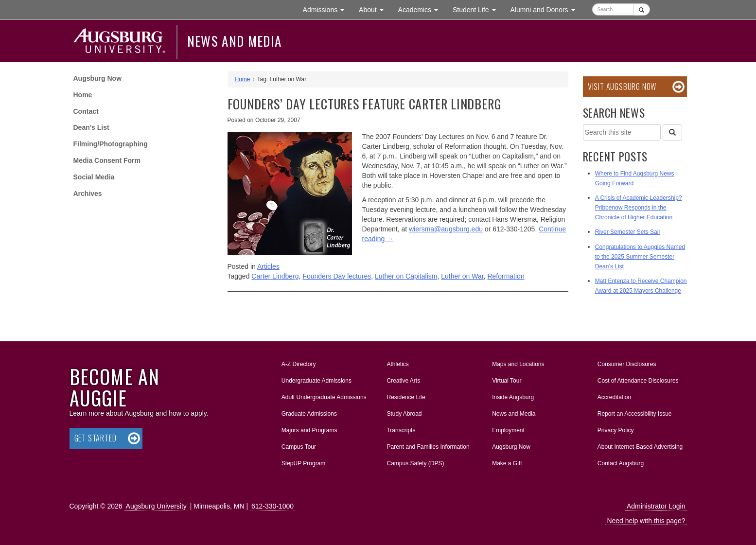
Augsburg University (156, 506)
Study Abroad (404, 414)
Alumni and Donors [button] (546, 9)
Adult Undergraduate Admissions (324, 397)
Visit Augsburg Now (622, 87)
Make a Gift (507, 463)
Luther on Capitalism (406, 276)
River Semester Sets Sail (627, 232)
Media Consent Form (107, 160)
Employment (508, 430)
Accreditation (614, 397)
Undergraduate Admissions (316, 381)
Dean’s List (91, 127)
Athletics (397, 364)
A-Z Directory (299, 364)
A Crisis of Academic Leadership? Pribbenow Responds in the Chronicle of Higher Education (639, 208)
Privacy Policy (616, 430)
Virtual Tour (507, 381)
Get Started (96, 438)
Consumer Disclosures (627, 364)
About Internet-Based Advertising (640, 447)
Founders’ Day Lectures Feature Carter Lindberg (365, 104)
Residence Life (406, 397)
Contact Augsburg (621, 463)
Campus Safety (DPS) (415, 463)
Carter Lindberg (275, 276)
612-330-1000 (273, 506)
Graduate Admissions (309, 414)
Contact (86, 111)
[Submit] (642, 9)
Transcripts (401, 430)
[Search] (672, 133)
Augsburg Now (98, 78)
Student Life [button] (478, 9)
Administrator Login (656, 506)
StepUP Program (304, 463)
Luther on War (462, 276)
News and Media (235, 41)
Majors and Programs (309, 428)
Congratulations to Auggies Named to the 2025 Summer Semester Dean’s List (640, 257)
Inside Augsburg (513, 397)
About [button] (375, 12)
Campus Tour (299, 447)
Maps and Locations (518, 364)
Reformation (506, 276)
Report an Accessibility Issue (635, 414)
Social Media (94, 177)
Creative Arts (403, 381)
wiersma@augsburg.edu (446, 229)
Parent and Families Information (428, 447)
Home (83, 95)
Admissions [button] (327, 9)
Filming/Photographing (111, 144)
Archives (88, 193)
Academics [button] (422, 9)
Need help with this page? (646, 521)
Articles (268, 266)
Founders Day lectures (337, 276)
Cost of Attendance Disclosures (638, 381)
